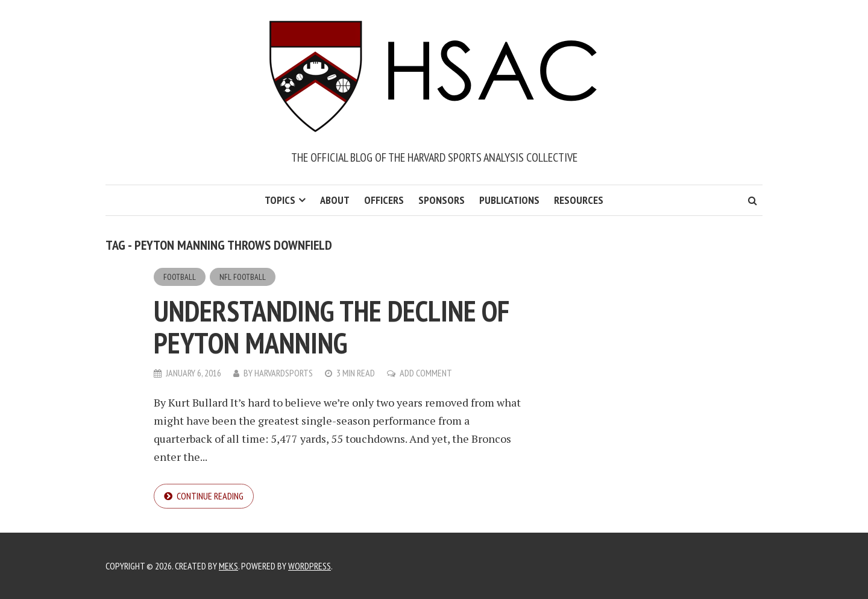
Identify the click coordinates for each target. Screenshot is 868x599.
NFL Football (243, 277)
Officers (384, 200)
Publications (509, 200)
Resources (579, 200)
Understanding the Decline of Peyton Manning (332, 327)
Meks (228, 566)
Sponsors (442, 200)
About (335, 200)
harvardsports (284, 373)
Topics (280, 200)
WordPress (310, 566)
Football (180, 277)
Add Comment (426, 373)
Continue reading (210, 496)
